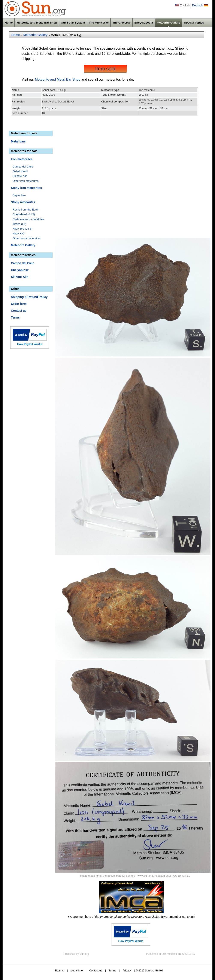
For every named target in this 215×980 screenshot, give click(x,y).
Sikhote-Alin (20, 176)
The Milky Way (99, 23)
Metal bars (18, 141)
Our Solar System (73, 23)
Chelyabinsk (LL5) (24, 214)
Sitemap (59, 970)
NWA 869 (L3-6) (22, 229)
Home (9, 23)
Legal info (77, 970)
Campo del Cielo (23, 167)
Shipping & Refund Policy (29, 297)
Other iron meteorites (26, 181)
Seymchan (19, 195)
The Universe (121, 23)
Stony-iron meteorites (26, 188)
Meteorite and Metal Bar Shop (37, 23)
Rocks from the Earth (26, 210)
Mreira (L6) (19, 224)
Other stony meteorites (27, 238)
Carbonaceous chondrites (28, 219)
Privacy (127, 970)
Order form (19, 304)
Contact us (19, 311)
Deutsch (198, 5)
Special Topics (194, 23)
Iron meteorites (22, 159)
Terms (15, 317)
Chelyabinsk (20, 270)
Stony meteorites (23, 202)
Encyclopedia (144, 23)
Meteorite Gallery (168, 23)
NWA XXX (19, 234)
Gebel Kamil (20, 171)
